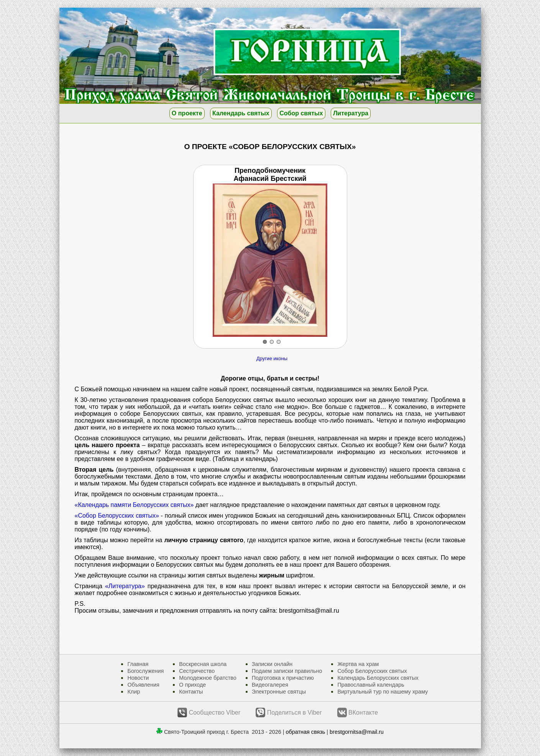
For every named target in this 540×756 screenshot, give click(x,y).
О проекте (187, 113)
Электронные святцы (279, 692)
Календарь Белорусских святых (378, 678)
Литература (351, 113)
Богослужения (145, 671)
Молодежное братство (208, 678)
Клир (134, 692)
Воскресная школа (203, 664)
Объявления (143, 685)
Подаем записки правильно (287, 671)
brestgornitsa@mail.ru (357, 732)
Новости (138, 678)
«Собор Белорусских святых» (117, 516)
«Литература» (125, 586)
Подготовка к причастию (283, 678)
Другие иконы (272, 358)
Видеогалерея (270, 685)
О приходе (192, 685)
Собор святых (301, 113)
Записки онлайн (272, 664)
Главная (138, 664)
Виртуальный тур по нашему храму (382, 692)
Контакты (191, 692)
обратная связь (306, 732)
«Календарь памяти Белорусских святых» (134, 505)
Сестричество (197, 671)
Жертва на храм (358, 664)
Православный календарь (371, 685)
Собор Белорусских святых (372, 671)
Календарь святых (241, 113)
